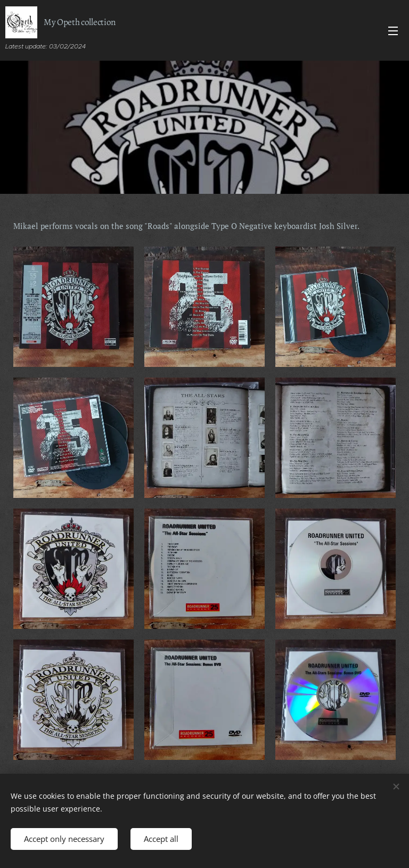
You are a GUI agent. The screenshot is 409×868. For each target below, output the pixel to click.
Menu (393, 31)
